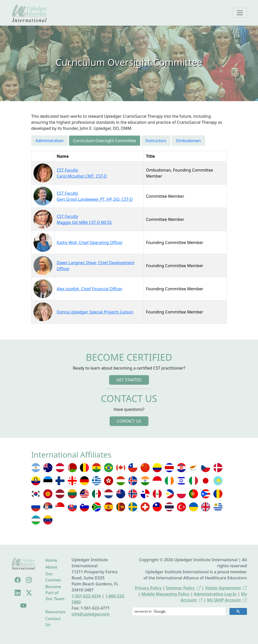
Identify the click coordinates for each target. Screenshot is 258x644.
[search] (179, 612)
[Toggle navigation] (240, 13)
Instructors (156, 141)
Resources (55, 612)
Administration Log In (215, 594)
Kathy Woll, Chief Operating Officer (90, 243)
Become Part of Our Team (55, 593)
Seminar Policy (183, 588)
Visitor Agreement (226, 588)
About (51, 567)
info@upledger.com (90, 614)
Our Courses (53, 577)
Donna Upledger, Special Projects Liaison (95, 312)
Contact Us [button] (129, 421)
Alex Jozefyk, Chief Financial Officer (90, 289)
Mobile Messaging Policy (165, 594)
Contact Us (53, 622)
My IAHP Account (227, 600)
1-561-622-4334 (86, 596)
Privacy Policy (148, 588)
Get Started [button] (129, 380)
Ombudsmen (188, 141)
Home (51, 560)
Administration (50, 141)
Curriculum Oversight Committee (104, 141)
